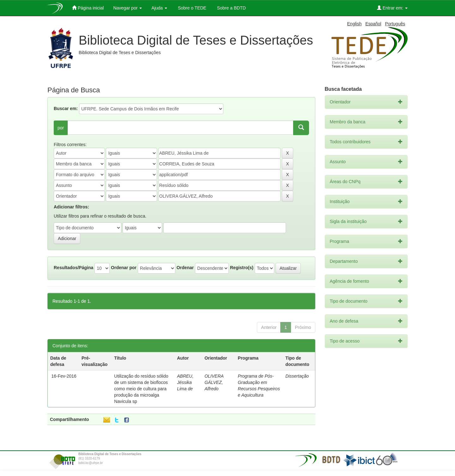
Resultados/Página (73, 268)
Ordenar (185, 268)
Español (373, 24)
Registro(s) (242, 268)
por (61, 128)
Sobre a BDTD (231, 8)
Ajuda (159, 8)
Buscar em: (66, 108)
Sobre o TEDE (191, 8)
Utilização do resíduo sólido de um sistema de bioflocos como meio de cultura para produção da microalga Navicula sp (141, 389)
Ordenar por (124, 268)
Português (395, 24)
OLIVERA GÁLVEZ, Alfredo (214, 382)
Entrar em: (392, 8)
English (355, 24)
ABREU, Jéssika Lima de (185, 382)
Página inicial (88, 8)
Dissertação (297, 376)
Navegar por (127, 8)
